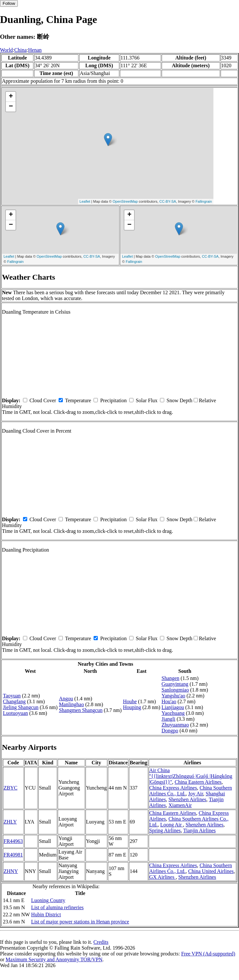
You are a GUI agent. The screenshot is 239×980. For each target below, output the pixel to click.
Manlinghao (71, 704)
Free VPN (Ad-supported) (208, 954)
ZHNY (11, 871)
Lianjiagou (173, 707)
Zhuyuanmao (175, 725)
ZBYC (11, 788)
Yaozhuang (173, 713)
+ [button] (11, 97)
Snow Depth (179, 400)
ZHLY (10, 822)
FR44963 (13, 841)
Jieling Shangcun (21, 707)
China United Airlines (211, 871)
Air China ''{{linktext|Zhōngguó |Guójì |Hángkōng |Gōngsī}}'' (191, 776)
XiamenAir (180, 805)
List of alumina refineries (57, 907)
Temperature (78, 400)
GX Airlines (163, 877)
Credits (101, 942)
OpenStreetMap (125, 201)
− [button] (11, 107)
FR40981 (13, 855)
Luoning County (48, 900)
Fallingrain (204, 201)
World (6, 50)
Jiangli (169, 719)
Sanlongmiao (175, 690)
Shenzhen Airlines (187, 799)
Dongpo (170, 731)
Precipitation (113, 400)
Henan (35, 50)
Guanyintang (175, 684)
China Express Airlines (173, 788)
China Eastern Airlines (198, 782)
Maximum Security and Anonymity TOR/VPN (54, 959)
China (20, 50)
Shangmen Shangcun (81, 710)
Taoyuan (12, 696)
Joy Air (196, 794)
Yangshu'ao (173, 696)
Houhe (130, 701)
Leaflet (85, 201)
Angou (66, 699)
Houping (132, 707)
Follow (9, 3)
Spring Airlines (165, 830)
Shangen (171, 678)
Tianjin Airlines (199, 830)
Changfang (14, 701)
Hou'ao (169, 701)
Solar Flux (147, 400)
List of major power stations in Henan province (80, 922)
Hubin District (46, 915)
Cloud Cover (43, 400)
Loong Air (172, 825)
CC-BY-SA (168, 201)
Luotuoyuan (15, 713)
